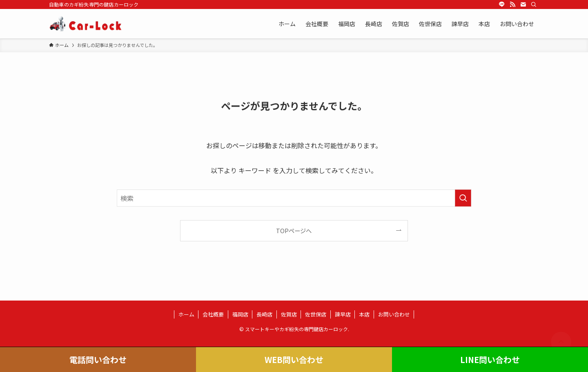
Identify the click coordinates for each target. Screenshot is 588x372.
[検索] (534, 4)
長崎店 (264, 314)
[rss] (512, 4)
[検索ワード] (294, 198)
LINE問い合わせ (490, 360)
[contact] (523, 4)
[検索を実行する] (463, 198)
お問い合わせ (394, 314)
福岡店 (240, 314)
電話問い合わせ (98, 360)
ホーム (186, 314)
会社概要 (213, 314)
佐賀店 (289, 314)
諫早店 (343, 314)
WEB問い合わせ (294, 360)
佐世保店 (316, 314)
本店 (364, 314)
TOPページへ (294, 231)
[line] (502, 4)
